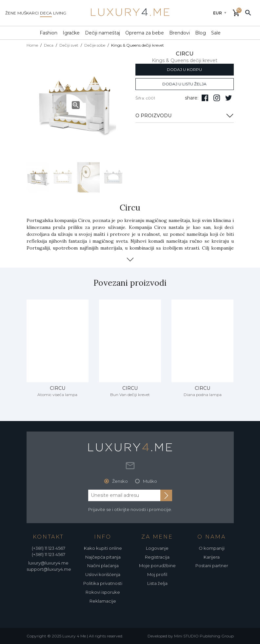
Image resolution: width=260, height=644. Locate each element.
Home (32, 45)
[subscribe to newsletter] (166, 495)
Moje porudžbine (157, 566)
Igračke (71, 33)
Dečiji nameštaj (102, 33)
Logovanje (157, 548)
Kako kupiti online (103, 548)
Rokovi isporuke (103, 592)
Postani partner (212, 566)
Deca (49, 45)
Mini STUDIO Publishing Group (204, 636)
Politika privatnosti (103, 583)
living (60, 13)
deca (46, 13)
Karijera (212, 557)
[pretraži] (248, 12)
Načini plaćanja (103, 566)
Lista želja (157, 583)
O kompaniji (212, 548)
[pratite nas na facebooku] (205, 98)
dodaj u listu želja (184, 84)
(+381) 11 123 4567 (49, 548)
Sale (216, 33)
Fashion (49, 33)
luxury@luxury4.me (48, 563)
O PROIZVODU (185, 116)
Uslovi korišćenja (103, 574)
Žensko (120, 481)
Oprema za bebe (145, 33)
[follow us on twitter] (229, 98)
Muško (150, 481)
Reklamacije (103, 601)
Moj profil (157, 574)
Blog (200, 33)
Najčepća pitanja (103, 557)
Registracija (157, 557)
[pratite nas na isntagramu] (217, 98)
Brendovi (180, 33)
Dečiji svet (69, 45)
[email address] (124, 495)
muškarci (28, 13)
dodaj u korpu (184, 69)
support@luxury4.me (49, 569)
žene (11, 13)
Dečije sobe (95, 45)
